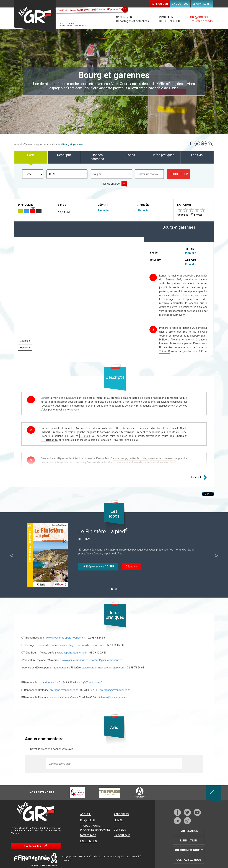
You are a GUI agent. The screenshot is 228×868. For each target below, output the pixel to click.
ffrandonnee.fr (48, 683)
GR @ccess (88, 820)
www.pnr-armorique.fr (75, 660)
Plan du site (100, 857)
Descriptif (64, 155)
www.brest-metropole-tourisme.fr (66, 638)
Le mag (118, 820)
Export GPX (25, 341)
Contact (67, 861)
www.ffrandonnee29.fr (63, 697)
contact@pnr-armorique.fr (106, 660)
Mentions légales (116, 857)
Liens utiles (189, 841)
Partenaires (189, 831)
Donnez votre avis (60, 764)
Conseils (120, 830)
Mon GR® (35, 16)
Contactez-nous (189, 860)
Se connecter (202, 4)
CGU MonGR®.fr (134, 857)
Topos (131, 155)
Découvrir (131, 567)
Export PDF (25, 348)
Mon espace (88, 835)
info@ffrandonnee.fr (91, 683)
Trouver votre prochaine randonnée (42, 144)
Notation (184, 205)
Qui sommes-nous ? (189, 850)
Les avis (197, 155)
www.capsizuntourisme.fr (72, 653)
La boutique (180, 4)
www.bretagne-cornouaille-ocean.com (82, 645)
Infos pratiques (164, 155)
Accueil (18, 144)
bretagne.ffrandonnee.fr (64, 690)
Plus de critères (111, 184)
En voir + (196, 477)
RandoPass (121, 814)
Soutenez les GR (36, 846)
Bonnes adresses (97, 157)
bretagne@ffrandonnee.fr (115, 690)
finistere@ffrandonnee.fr (113, 697)
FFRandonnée (85, 857)
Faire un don (159, 4)
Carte (31, 155)
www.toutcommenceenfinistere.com (103, 668)
